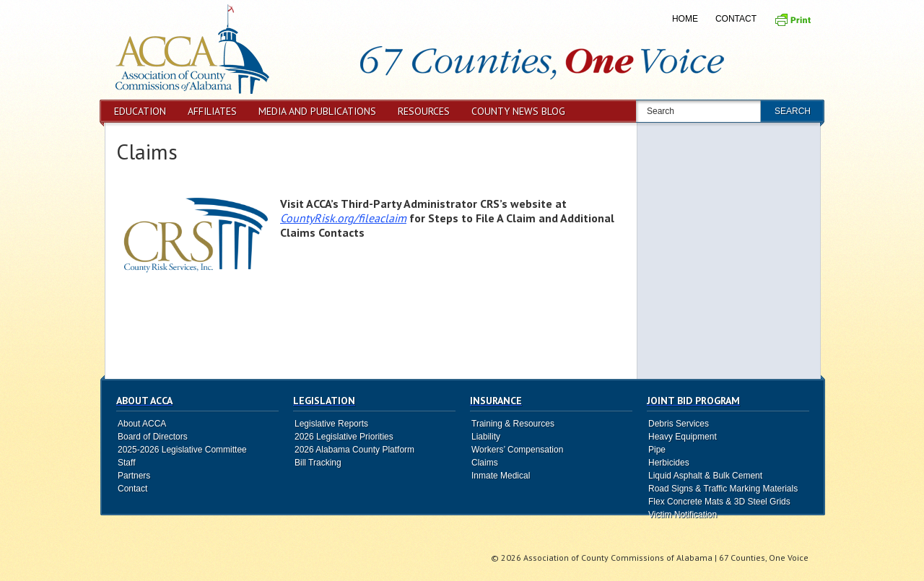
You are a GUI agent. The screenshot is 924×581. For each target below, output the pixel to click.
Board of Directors (153, 437)
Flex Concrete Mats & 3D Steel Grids (719, 502)
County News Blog (518, 111)
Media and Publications (317, 111)
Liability (486, 437)
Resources (424, 111)
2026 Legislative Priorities (344, 437)
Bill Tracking (318, 463)
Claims (147, 151)
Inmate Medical (501, 476)
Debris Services (679, 424)
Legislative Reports (331, 424)
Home (685, 19)
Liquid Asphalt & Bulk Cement (705, 476)
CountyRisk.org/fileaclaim (343, 218)
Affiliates (212, 111)
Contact (736, 19)
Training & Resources (513, 424)
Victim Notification (683, 515)
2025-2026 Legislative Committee (182, 450)
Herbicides (669, 463)
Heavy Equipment (683, 437)
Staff (126, 463)
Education (140, 111)
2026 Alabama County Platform (354, 450)
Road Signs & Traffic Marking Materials (723, 489)
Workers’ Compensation (517, 450)
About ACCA (142, 424)
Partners (134, 476)
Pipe (657, 450)
